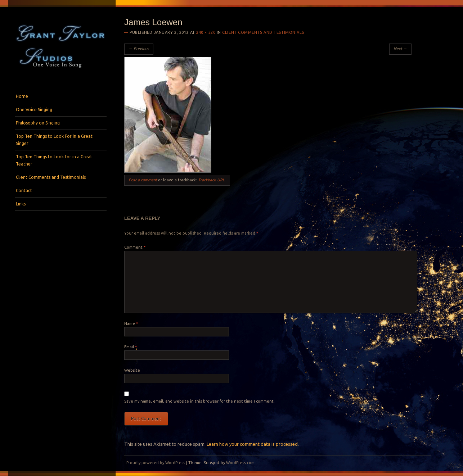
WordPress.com (240, 463)
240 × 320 (206, 32)
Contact (24, 191)
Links (21, 204)
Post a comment (143, 180)
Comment (135, 247)
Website (132, 370)
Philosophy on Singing (38, 123)
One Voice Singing (34, 110)
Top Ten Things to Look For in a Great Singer (54, 140)
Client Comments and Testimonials (51, 177)
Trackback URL (211, 180)
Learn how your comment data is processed (252, 444)
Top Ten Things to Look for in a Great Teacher (54, 160)
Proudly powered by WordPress (156, 463)
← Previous (139, 49)
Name (131, 323)
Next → (400, 49)
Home (22, 96)
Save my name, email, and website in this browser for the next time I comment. (199, 401)
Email (131, 347)
